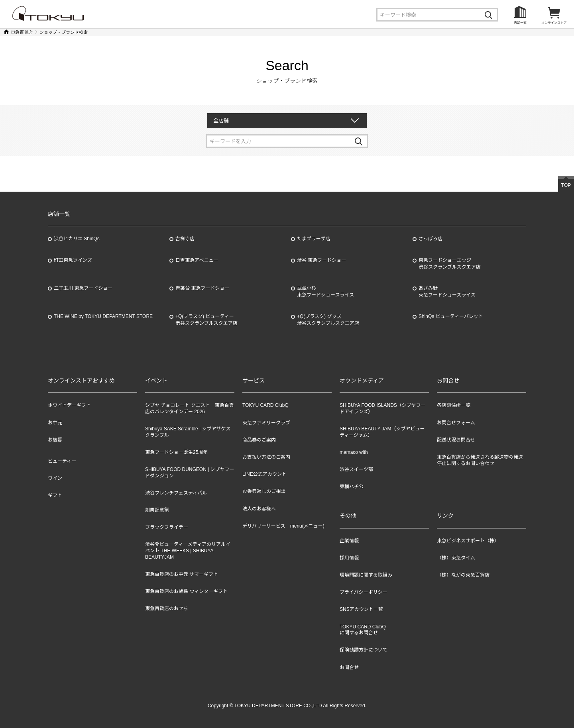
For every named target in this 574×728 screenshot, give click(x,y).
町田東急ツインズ (73, 260)
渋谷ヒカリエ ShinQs (77, 239)
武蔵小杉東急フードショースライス (325, 291)
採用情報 (349, 558)
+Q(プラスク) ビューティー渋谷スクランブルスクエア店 (206, 320)
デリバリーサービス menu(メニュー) (283, 526)
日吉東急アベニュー (197, 260)
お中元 (55, 423)
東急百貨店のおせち (167, 608)
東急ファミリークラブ (266, 423)
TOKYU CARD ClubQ (265, 405)
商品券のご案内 (259, 440)
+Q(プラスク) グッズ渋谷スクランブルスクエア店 (328, 320)
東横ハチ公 (352, 487)
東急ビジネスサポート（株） (468, 541)
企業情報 (349, 541)
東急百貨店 (22, 32)
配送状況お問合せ (456, 440)
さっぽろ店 (431, 239)
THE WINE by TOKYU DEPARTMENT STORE (103, 316)
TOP (566, 185)
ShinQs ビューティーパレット (451, 316)
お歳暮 (55, 440)
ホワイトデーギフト (69, 405)
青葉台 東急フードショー (202, 288)
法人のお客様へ (259, 509)
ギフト (55, 495)
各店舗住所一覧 (454, 405)
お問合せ (349, 667)
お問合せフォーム (456, 423)
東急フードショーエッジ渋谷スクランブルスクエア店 (450, 264)
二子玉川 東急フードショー (83, 288)
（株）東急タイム (456, 558)
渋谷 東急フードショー (321, 260)
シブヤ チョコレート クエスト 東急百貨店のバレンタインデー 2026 (190, 408)
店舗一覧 (520, 23)
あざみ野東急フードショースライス (447, 291)
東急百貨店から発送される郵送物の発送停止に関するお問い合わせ (480, 460)
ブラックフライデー (167, 527)
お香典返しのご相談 (264, 491)
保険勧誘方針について (364, 650)
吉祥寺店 (185, 239)
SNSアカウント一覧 (361, 610)
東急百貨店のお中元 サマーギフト (182, 574)
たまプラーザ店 (314, 239)
